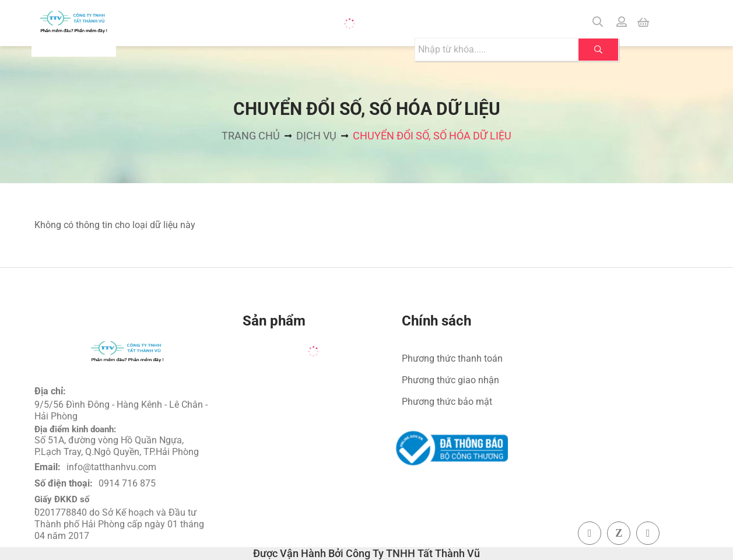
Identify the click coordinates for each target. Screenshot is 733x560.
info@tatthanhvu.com (111, 467)
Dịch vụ (316, 136)
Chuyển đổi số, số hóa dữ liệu (432, 136)
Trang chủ (251, 136)
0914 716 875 (127, 483)
